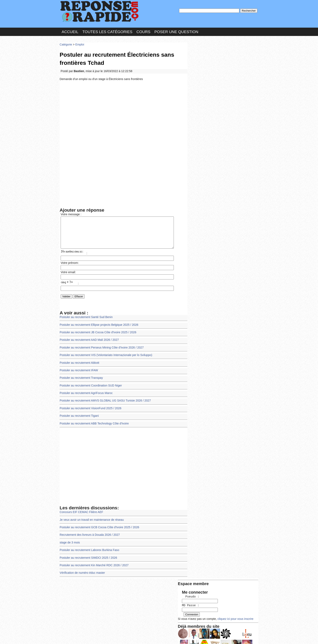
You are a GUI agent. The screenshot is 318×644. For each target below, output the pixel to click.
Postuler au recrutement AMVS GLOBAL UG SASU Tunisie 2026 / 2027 (104, 401)
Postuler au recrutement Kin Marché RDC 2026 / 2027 (93, 564)
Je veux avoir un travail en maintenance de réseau (91, 519)
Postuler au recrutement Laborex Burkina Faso (89, 549)
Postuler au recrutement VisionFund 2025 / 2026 (90, 409)
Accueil (70, 31)
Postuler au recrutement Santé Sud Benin (85, 320)
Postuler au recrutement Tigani (79, 416)
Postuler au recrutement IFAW (78, 372)
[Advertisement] (124, 112)
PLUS (220, 637)
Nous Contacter (92, 637)
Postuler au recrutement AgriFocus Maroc (85, 394)
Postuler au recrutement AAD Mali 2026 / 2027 (88, 342)
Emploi (79, 44)
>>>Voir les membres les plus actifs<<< (215, 141)
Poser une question (176, 31)
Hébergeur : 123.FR (148, 637)
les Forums (119, 637)
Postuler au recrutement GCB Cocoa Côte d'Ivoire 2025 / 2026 (98, 527)
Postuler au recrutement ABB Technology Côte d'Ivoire (93, 424)
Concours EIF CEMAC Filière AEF (81, 512)
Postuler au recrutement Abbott (79, 364)
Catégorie (66, 44)
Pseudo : (201, 59)
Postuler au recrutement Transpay (81, 379)
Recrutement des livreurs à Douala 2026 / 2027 (89, 534)
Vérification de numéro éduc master (82, 571)
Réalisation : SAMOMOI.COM (190, 637)
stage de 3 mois (69, 542)
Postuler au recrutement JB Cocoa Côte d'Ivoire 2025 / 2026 (97, 335)
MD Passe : (201, 68)
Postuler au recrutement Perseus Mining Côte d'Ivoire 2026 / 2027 (100, 350)
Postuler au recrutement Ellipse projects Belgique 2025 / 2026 (98, 327)
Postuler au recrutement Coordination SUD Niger (90, 387)
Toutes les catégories (107, 31)
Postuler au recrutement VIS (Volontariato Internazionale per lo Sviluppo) (105, 357)
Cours (143, 31)
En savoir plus (156, 630)
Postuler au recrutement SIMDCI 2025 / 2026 (88, 556)
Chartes (68, 637)
